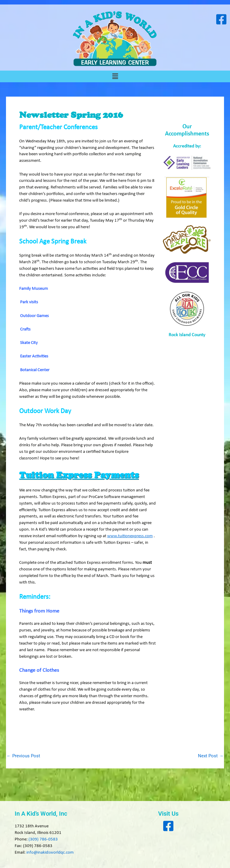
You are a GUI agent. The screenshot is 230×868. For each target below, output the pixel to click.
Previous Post (23, 756)
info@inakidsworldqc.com (50, 853)
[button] (115, 76)
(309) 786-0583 (43, 839)
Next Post (211, 756)
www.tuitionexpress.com (130, 536)
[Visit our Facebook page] (221, 19)
